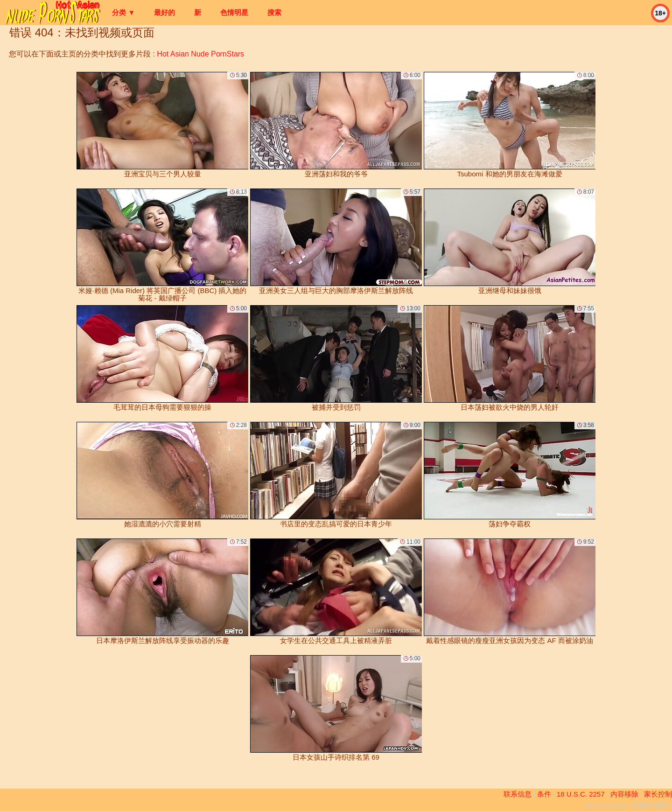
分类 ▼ (123, 12)
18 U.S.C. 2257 (581, 794)
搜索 (274, 12)
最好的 (164, 12)
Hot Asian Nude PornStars (200, 54)
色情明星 (234, 12)
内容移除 (624, 794)
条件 (544, 794)
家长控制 (658, 794)
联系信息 (518, 794)
